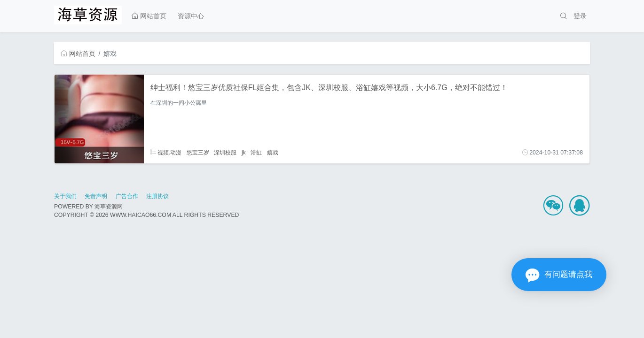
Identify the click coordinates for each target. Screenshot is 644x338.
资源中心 (191, 16)
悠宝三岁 (198, 153)
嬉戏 (273, 153)
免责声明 (96, 196)
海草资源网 (109, 207)
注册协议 (157, 196)
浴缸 (256, 153)
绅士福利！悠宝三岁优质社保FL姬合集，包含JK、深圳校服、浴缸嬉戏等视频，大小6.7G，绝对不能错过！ (329, 88)
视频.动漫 (166, 153)
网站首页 (149, 16)
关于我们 (65, 196)
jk (244, 153)
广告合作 (127, 196)
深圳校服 (225, 153)
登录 (580, 16)
